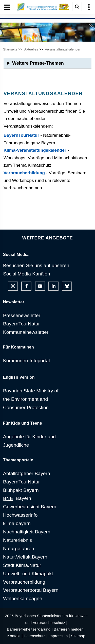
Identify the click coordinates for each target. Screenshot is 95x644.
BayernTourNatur (21, 135)
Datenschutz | (35, 636)
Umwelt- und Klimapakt (28, 574)
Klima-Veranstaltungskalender (35, 150)
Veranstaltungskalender (63, 49)
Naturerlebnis (17, 540)
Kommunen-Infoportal (26, 361)
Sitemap (78, 636)
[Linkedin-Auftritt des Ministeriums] (53, 286)
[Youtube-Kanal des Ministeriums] (40, 286)
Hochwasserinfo (20, 515)
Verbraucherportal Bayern (31, 590)
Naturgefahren (19, 549)
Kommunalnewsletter (26, 332)
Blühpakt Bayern (21, 490)
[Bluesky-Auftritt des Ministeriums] (67, 286)
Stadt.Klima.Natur (22, 565)
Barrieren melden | (70, 629)
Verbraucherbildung (24, 173)
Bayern (17, 498)
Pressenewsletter (22, 315)
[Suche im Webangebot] (77, 7)
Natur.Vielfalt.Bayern (25, 557)
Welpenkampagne (23, 598)
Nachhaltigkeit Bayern (27, 532)
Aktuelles (31, 49)
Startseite (10, 49)
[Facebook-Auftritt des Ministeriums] (26, 286)
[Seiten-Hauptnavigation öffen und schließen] (7, 7)
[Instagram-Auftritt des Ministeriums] (13, 286)
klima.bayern (17, 523)
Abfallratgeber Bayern (27, 473)
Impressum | (59, 636)
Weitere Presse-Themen (38, 63)
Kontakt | (15, 636)
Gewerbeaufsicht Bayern (30, 507)
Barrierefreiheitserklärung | (30, 629)
